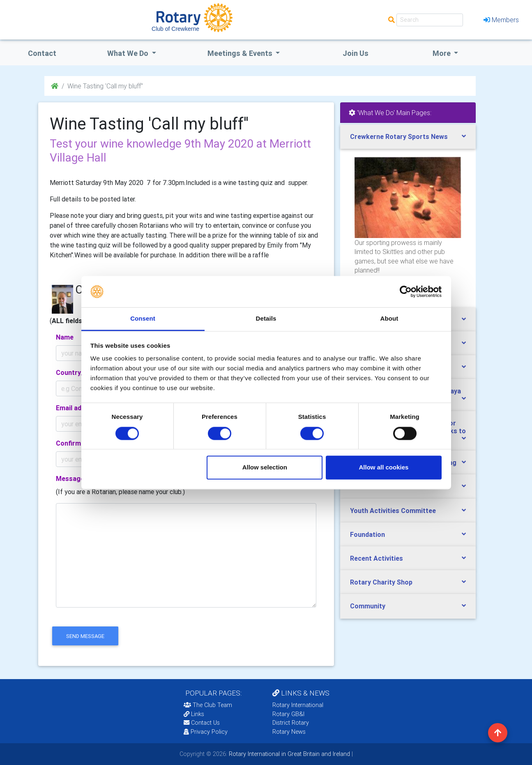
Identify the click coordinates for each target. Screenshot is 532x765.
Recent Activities (377, 558)
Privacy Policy (206, 732)
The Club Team (208, 705)
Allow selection (265, 468)
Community (368, 606)
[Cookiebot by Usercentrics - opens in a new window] (406, 291)
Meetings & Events (241, 53)
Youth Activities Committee (393, 511)
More (442, 53)
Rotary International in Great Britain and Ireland (289, 754)
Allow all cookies (383, 468)
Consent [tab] (143, 319)
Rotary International (298, 705)
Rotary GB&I (288, 714)
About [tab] (389, 319)
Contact (42, 53)
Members (501, 20)
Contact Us (202, 723)
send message (85, 636)
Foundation (367, 534)
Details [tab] (266, 319)
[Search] (430, 20)
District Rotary (291, 723)
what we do (129, 53)
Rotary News (289, 732)
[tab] (408, 137)
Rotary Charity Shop (381, 582)
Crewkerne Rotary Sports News (399, 136)
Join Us (356, 53)
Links (194, 714)
